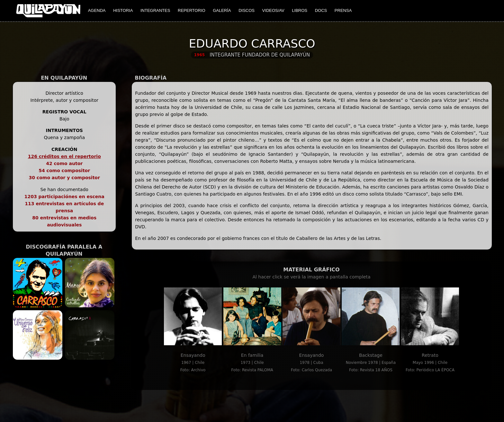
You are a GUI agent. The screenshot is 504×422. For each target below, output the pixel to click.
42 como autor (64, 163)
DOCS (321, 10)
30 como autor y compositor (64, 178)
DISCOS (247, 10)
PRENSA (343, 10)
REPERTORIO (191, 10)
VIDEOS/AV (273, 10)
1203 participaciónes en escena (64, 197)
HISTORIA (123, 10)
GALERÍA (222, 10)
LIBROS (300, 10)
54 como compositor (64, 171)
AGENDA (97, 10)
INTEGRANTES (155, 10)
